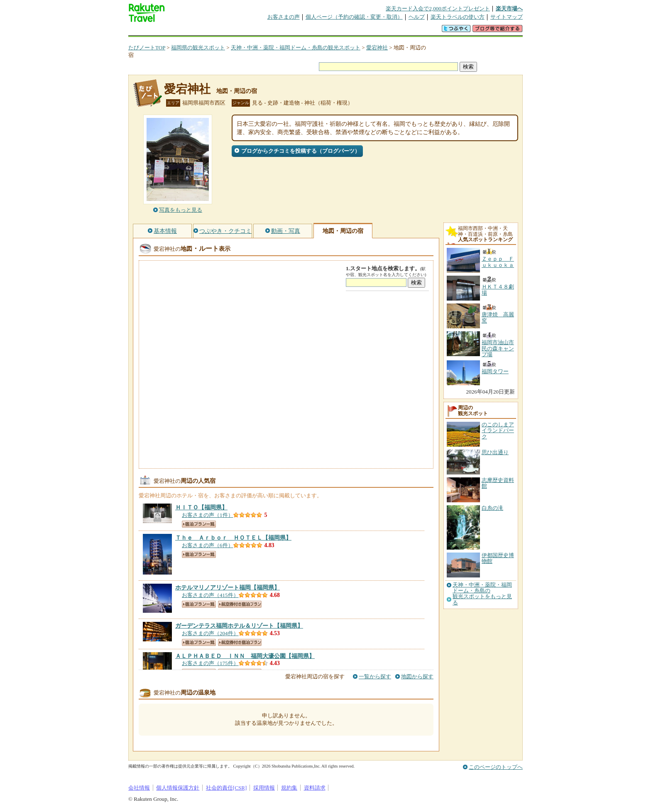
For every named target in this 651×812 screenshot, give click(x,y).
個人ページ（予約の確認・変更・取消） (354, 17)
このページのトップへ (496, 767)
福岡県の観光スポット (198, 48)
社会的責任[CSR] (226, 788)
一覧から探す (375, 676)
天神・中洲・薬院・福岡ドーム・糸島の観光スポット (296, 48)
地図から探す (417, 676)
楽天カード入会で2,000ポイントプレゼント (438, 9)
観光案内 (328, 31)
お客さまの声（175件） (210, 663)
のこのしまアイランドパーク (498, 430)
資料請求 (315, 788)
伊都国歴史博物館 (498, 558)
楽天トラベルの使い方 (458, 17)
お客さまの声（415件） (210, 595)
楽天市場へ (509, 9)
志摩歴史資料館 (498, 483)
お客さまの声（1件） (208, 515)
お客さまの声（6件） (208, 545)
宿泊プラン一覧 (199, 524)
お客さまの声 (284, 17)
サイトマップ (507, 17)
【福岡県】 (201, 507)
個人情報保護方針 (178, 788)
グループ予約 (294, 31)
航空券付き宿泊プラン (240, 604)
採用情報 (264, 788)
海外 (191, 31)
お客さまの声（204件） (210, 633)
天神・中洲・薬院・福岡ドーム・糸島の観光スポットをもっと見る (482, 594)
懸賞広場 (225, 31)
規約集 (289, 788)
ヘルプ (417, 17)
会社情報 (139, 788)
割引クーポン (259, 31)
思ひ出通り (495, 452)
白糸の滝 (492, 508)
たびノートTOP (147, 48)
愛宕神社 (377, 48)
